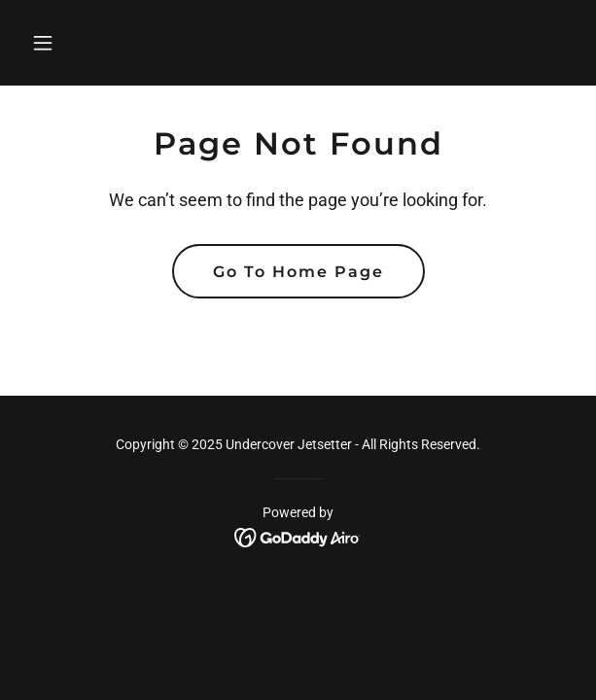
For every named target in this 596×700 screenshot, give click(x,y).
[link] (298, 536)
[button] (65, 43)
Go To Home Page (298, 272)
